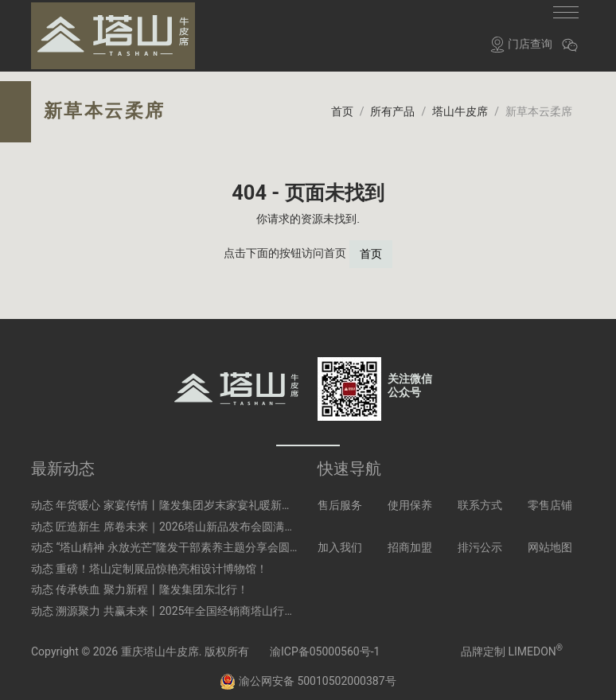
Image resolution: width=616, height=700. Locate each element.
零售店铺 (550, 496)
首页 (371, 245)
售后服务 (340, 496)
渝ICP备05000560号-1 (325, 642)
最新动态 (63, 460)
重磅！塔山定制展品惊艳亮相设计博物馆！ (162, 560)
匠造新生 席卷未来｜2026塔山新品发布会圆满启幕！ (187, 517)
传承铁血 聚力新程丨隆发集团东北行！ (152, 581)
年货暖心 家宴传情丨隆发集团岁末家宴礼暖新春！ (179, 496)
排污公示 (480, 539)
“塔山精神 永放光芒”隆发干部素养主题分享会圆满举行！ (195, 539)
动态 (42, 496)
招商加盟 (410, 539)
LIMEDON (535, 642)
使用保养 (410, 496)
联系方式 (480, 496)
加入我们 (340, 539)
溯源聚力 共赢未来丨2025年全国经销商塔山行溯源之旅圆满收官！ (220, 602)
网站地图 (550, 539)
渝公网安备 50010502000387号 (308, 671)
